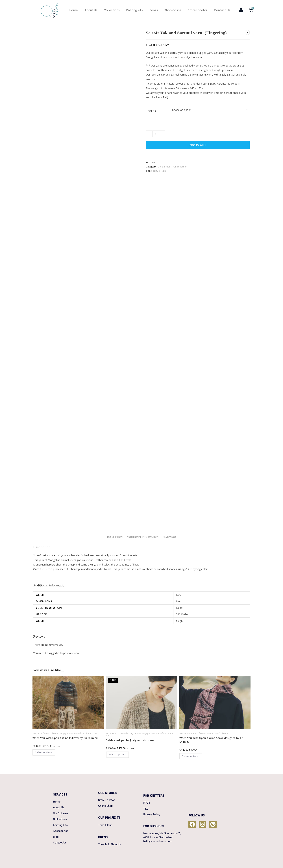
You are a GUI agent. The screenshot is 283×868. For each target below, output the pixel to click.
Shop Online (173, 10)
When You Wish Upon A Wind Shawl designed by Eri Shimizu (211, 740)
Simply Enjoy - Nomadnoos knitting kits (79, 733)
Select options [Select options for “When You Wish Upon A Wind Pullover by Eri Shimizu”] (44, 752)
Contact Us (222, 10)
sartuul (174, 53)
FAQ (166, 97)
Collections (112, 10)
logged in (54, 653)
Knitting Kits (134, 10)
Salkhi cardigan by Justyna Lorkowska (130, 740)
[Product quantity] (156, 134)
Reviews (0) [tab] (169, 537)
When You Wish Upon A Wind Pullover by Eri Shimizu (65, 738)
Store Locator (198, 10)
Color (152, 111)
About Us (91, 10)
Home (74, 10)
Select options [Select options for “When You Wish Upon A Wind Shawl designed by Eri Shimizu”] (191, 756)
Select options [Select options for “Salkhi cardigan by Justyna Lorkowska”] (117, 755)
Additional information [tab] (143, 537)
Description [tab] (115, 537)
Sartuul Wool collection (218, 733)
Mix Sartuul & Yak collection (172, 167)
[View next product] (247, 32)
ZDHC (213, 84)
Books (154, 10)
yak (162, 53)
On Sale (137, 733)
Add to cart (198, 145)
